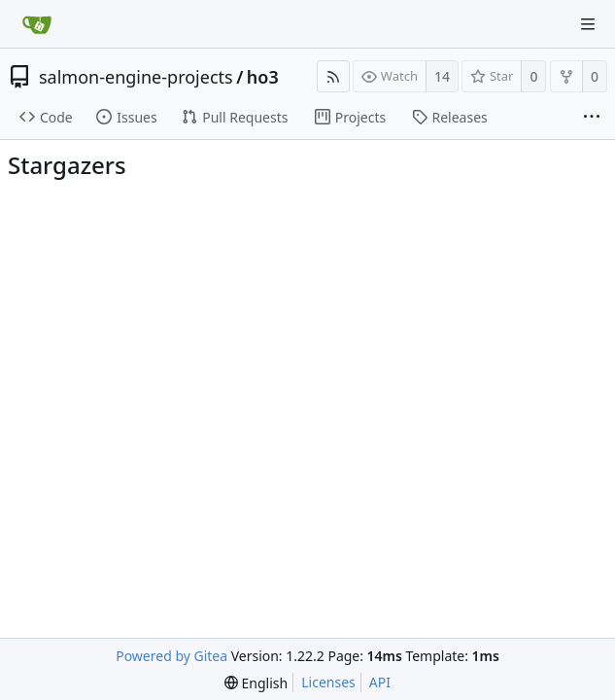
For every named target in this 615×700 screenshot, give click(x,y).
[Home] (37, 24)
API (380, 682)
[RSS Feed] (333, 76)
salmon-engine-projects (136, 77)
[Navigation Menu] (588, 24)
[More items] (592, 118)
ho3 (263, 77)
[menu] (256, 683)
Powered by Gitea (171, 656)
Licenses (328, 682)
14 (442, 76)
